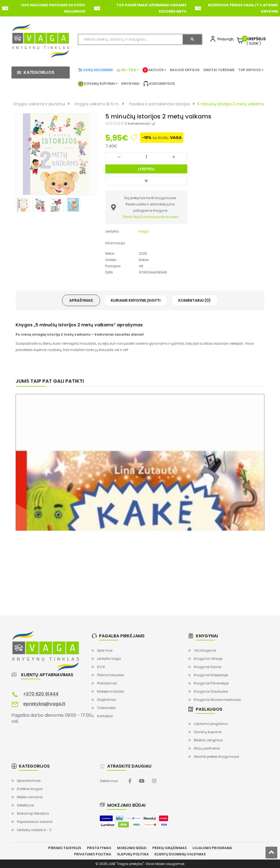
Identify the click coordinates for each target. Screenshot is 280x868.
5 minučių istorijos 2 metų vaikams (231, 104)
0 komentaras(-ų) (140, 124)
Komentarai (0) (195, 300)
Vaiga (143, 231)
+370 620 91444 (41, 694)
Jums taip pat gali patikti (50, 381)
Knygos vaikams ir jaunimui (39, 104)
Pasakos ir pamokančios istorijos (160, 104)
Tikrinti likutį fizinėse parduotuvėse (150, 217)
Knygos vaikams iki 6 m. (97, 104)
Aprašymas (81, 300)
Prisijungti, (226, 39)
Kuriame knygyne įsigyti (136, 300)
